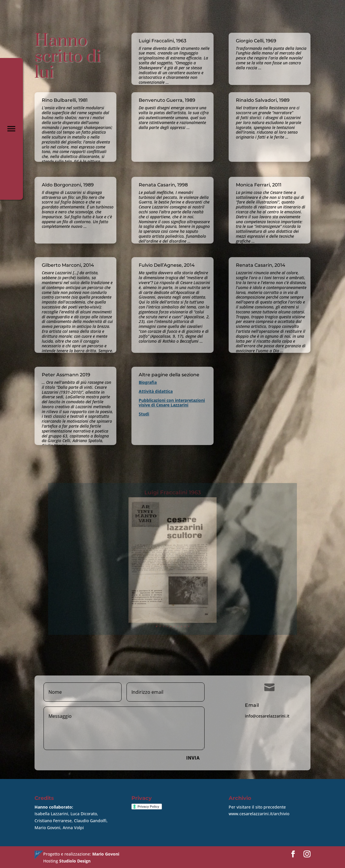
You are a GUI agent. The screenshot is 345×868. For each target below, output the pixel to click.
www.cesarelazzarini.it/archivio (259, 813)
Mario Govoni (106, 853)
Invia (193, 757)
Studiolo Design (75, 860)
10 (184, 606)
